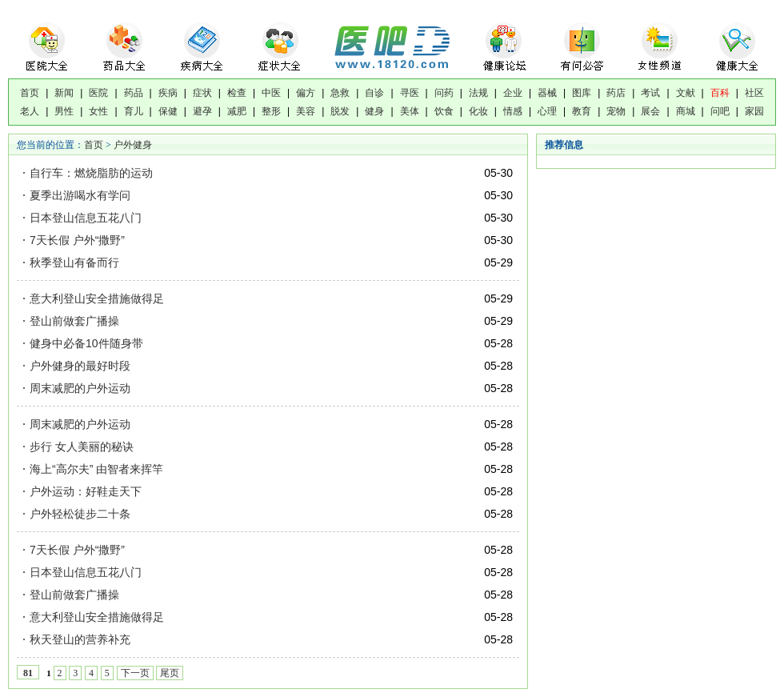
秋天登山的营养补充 (80, 639)
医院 (98, 93)
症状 (202, 93)
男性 (64, 111)
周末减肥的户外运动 (80, 388)
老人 (30, 111)
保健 (168, 111)
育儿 (134, 111)
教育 (582, 111)
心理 (547, 111)
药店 (616, 93)
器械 (547, 93)
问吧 (720, 111)
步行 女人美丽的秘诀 (82, 447)
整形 (271, 111)
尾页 (170, 673)
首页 (30, 93)
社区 (754, 93)
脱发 (340, 111)
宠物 (616, 111)
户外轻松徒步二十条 (80, 514)
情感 (513, 111)
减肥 (237, 111)
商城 (686, 111)
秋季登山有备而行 (76, 262)
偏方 (306, 93)
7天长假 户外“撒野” (79, 240)
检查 (237, 93)
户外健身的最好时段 (80, 366)
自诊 (374, 93)
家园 (754, 111)
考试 (650, 93)
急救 (340, 93)
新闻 (64, 93)
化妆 (478, 111)
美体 (410, 111)
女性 (98, 111)
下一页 (135, 673)
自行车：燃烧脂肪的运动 (93, 173)
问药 (444, 93)
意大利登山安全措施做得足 (98, 298)
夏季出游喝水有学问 (82, 195)
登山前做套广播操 (76, 321)
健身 (374, 111)
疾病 (168, 93)
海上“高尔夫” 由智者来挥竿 (96, 469)
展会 (650, 111)
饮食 (444, 111)
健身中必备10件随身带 (86, 343)
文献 (686, 93)
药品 (134, 93)
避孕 (202, 111)
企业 (513, 93)
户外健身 (133, 145)
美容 (306, 111)
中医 (271, 93)
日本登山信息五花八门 (87, 218)
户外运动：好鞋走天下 (86, 491)
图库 (582, 93)
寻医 (410, 93)
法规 (478, 93)
